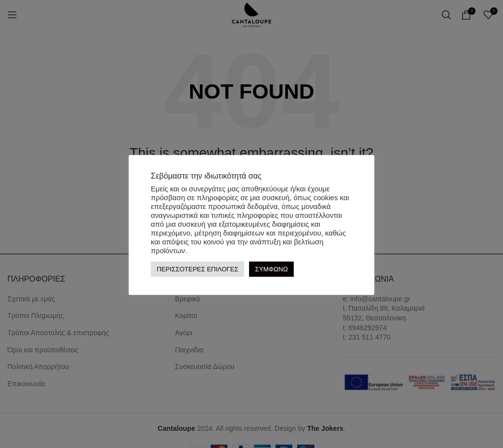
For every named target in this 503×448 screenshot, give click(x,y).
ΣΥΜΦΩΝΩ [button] (271, 269)
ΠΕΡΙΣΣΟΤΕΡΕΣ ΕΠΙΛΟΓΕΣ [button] (197, 269)
